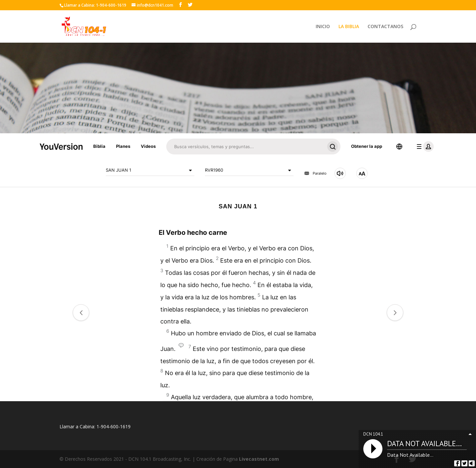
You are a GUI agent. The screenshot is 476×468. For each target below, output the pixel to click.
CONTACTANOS (385, 27)
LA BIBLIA (349, 27)
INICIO (323, 27)
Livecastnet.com (259, 459)
